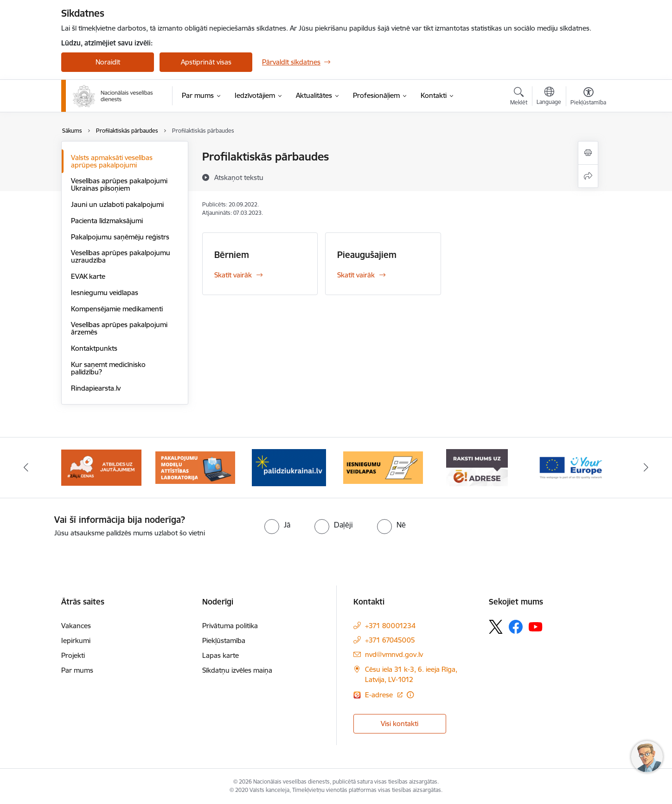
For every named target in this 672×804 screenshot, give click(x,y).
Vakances (76, 626)
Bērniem (232, 255)
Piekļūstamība (224, 640)
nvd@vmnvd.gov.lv (394, 654)
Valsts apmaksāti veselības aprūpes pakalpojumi (112, 161)
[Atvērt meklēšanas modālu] (519, 97)
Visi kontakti (400, 724)
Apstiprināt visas (206, 62)
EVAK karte (88, 276)
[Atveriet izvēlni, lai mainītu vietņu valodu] (549, 97)
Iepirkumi (76, 640)
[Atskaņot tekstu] (239, 177)
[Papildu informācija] (410, 695)
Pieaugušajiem (367, 255)
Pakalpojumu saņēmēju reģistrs (120, 237)
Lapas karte (221, 655)
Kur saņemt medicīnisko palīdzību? (108, 368)
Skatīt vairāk (233, 275)
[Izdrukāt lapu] (588, 153)
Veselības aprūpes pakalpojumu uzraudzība (121, 256)
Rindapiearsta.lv (96, 388)
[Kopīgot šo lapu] (588, 176)
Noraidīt (108, 62)
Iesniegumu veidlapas (105, 293)
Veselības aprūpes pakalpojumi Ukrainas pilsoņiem (119, 184)
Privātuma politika (230, 626)
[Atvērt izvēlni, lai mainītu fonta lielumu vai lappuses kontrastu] (588, 97)
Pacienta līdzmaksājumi (107, 221)
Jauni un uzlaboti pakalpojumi (117, 204)
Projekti (73, 655)
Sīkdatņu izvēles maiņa (237, 670)
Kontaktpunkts (94, 348)
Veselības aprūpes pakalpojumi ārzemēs (119, 328)
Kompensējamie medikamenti (117, 309)
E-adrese (380, 695)
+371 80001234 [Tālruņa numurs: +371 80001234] (390, 626)
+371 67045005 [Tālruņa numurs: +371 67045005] (390, 640)
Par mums (77, 670)
